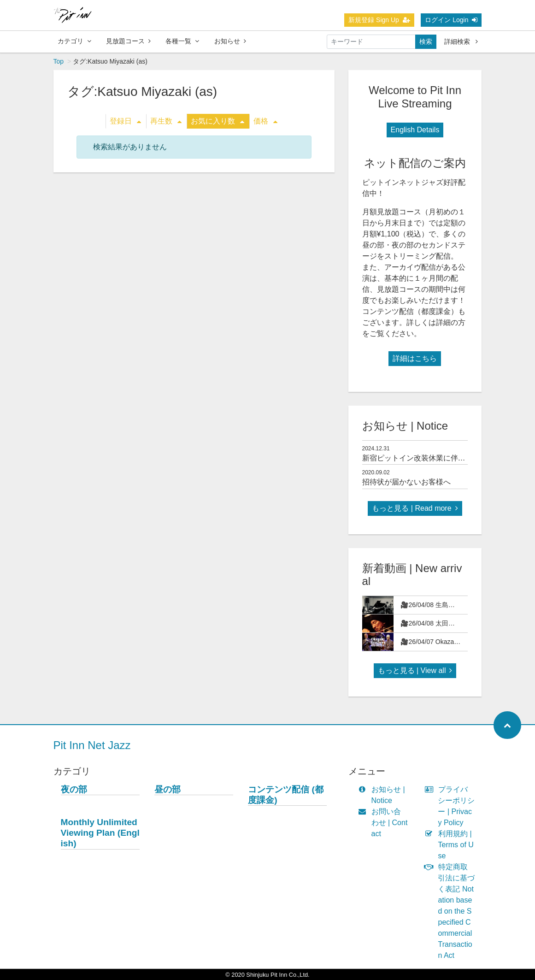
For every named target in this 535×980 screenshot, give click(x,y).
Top (59, 61)
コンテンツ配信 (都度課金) (286, 795)
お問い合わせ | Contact (385, 823)
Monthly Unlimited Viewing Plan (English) (100, 833)
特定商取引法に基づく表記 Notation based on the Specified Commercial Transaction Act (452, 911)
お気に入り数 (218, 121)
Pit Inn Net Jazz (92, 745)
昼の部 (168, 789)
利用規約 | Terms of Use (451, 845)
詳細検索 (461, 41)
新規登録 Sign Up (379, 20)
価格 (265, 121)
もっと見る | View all (415, 670)
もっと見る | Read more (415, 508)
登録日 (125, 121)
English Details (415, 130)
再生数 (166, 121)
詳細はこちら (415, 358)
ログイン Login (451, 20)
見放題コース (128, 41)
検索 (426, 41)
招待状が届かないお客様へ (406, 482)
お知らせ (230, 41)
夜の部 (74, 789)
